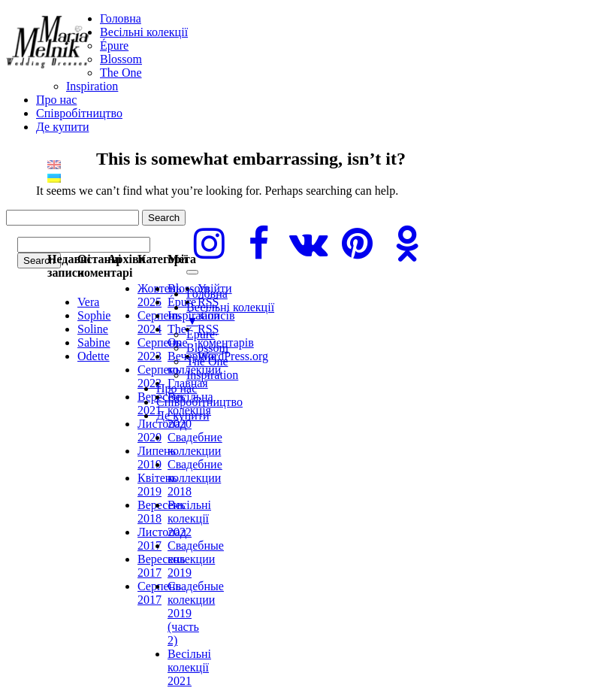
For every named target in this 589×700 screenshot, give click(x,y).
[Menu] (192, 272)
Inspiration (92, 86)
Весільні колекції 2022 (189, 518)
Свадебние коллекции (195, 444)
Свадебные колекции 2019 (196, 559)
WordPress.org (233, 356)
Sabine (94, 342)
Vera (88, 302)
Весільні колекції (144, 32)
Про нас (56, 100)
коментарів (226, 336)
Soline (93, 329)
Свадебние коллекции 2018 (195, 478)
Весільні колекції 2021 (189, 667)
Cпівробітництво (79, 113)
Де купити (62, 127)
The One (121, 73)
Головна (121, 18)
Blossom (121, 59)
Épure (114, 45)
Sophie (94, 315)
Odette (94, 356)
